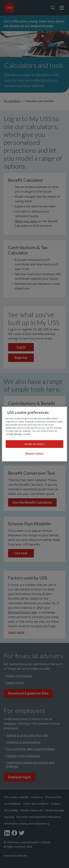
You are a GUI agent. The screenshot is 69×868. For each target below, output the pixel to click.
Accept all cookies (34, 444)
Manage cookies (34, 453)
